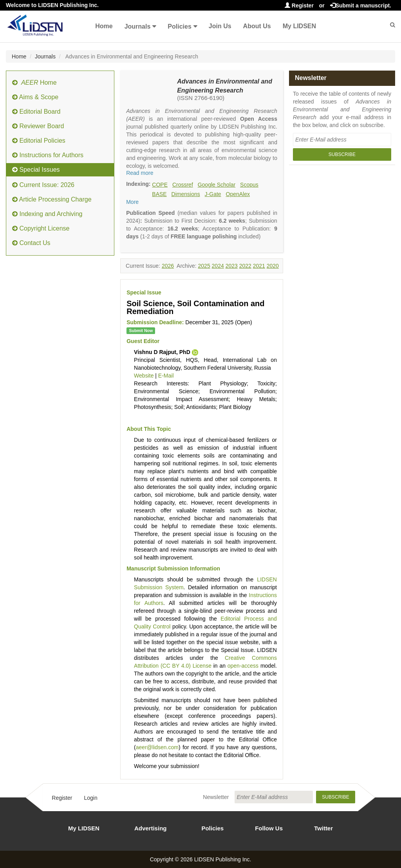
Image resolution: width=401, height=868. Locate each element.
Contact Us (31, 243)
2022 (245, 266)
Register (299, 5)
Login (90, 798)
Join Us (220, 26)
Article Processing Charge (52, 199)
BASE (159, 194)
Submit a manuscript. (361, 5)
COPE (160, 185)
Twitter (323, 828)
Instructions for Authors (48, 155)
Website (144, 376)
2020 (273, 266)
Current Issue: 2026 (43, 185)
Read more (140, 173)
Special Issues (36, 170)
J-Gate (213, 194)
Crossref (183, 185)
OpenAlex (238, 194)
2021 (259, 266)
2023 (232, 266)
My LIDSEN (299, 26)
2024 (218, 266)
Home (104, 26)
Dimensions (186, 194)
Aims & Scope (35, 97)
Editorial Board (36, 112)
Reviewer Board (38, 126)
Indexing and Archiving (47, 214)
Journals (138, 26)
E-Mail (166, 376)
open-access (243, 666)
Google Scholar (217, 185)
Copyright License (41, 228)
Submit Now (141, 330)
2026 (168, 266)
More (132, 202)
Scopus (249, 185)
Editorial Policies (39, 141)
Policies (179, 26)
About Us (257, 26)
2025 (204, 266)
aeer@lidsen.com (157, 747)
